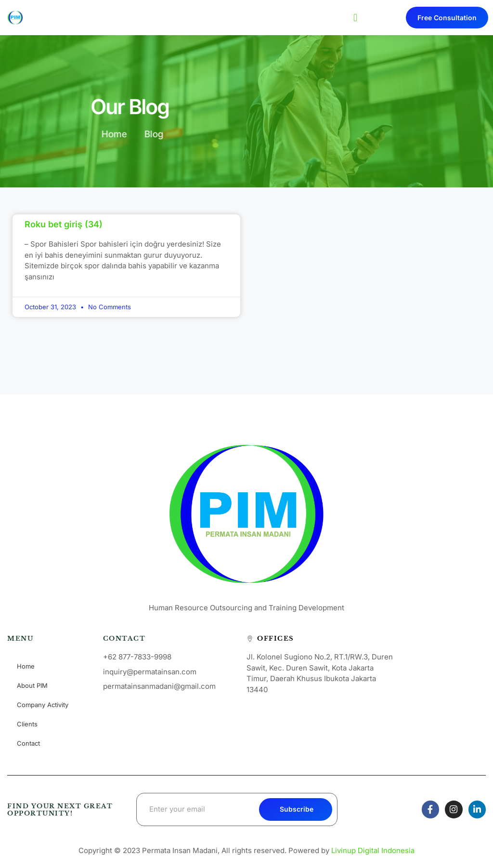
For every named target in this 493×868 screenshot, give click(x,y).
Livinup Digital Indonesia (373, 850)
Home (26, 666)
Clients (27, 724)
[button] (356, 18)
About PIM (32, 685)
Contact (28, 743)
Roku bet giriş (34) (64, 224)
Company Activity (43, 705)
